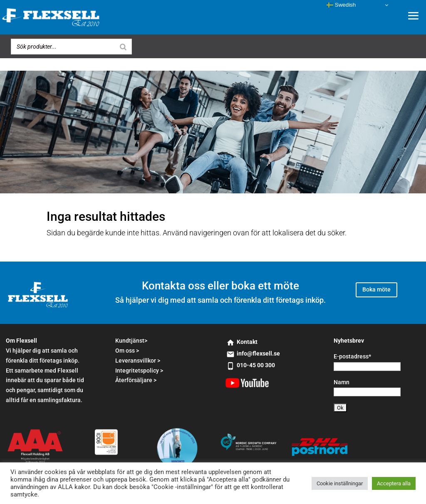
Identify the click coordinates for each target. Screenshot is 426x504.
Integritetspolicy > (139, 371)
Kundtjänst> (131, 341)
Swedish (341, 5)
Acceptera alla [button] (394, 483)
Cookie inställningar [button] (340, 483)
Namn (342, 382)
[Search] (123, 47)
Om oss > (127, 351)
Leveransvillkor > (138, 361)
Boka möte (376, 289)
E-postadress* (352, 356)
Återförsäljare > (136, 380)
